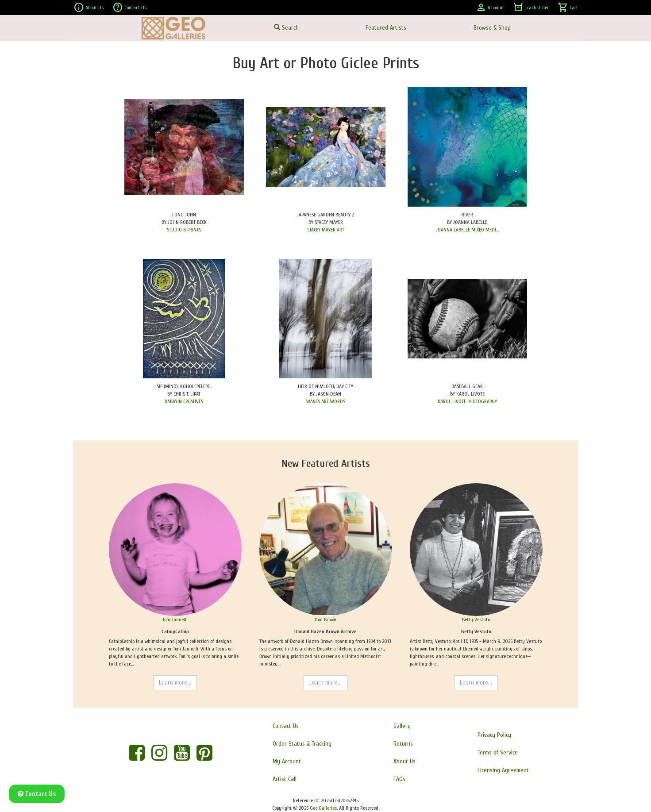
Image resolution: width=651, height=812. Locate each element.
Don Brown (325, 620)
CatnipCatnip (175, 631)
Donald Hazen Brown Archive (325, 631)
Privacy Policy (494, 735)
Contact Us (129, 8)
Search (286, 28)
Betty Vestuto (476, 620)
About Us (89, 8)
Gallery (402, 726)
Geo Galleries (323, 808)
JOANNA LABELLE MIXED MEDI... (467, 230)
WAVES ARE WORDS (326, 401)
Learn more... (175, 683)
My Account (287, 761)
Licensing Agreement (503, 770)
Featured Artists (386, 28)
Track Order (531, 8)
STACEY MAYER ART (326, 230)
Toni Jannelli (175, 620)
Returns (403, 744)
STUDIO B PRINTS (184, 230)
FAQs (399, 779)
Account (490, 8)
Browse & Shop (492, 28)
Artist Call (285, 779)
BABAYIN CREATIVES (184, 401)
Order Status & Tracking (302, 744)
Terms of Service (498, 752)
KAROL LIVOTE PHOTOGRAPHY (467, 401)
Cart (568, 8)
